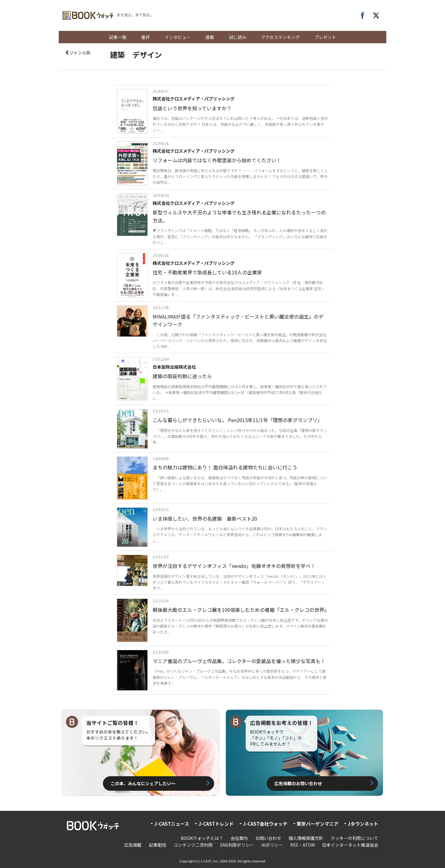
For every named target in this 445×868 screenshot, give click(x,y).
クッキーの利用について (354, 838)
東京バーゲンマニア (318, 824)
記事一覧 (118, 37)
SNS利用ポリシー (237, 845)
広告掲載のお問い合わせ (298, 783)
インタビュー (178, 37)
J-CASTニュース (172, 824)
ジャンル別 (78, 53)
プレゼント (325, 37)
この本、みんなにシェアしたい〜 (143, 783)
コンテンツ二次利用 (193, 845)
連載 (210, 37)
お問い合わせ (268, 838)
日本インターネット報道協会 (350, 845)
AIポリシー (272, 845)
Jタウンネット (363, 824)
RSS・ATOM (302, 845)
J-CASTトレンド (216, 824)
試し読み (238, 37)
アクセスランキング (280, 37)
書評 (146, 37)
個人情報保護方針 (306, 838)
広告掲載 (133, 845)
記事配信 (158, 845)
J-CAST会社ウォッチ (265, 824)
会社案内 (239, 838)
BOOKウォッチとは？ (202, 838)
